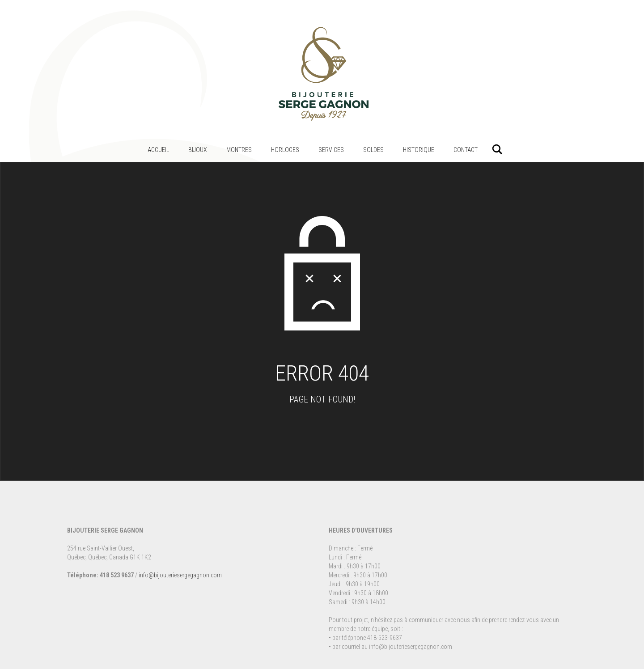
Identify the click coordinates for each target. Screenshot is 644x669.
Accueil (158, 150)
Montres (239, 150)
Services (331, 150)
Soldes (373, 150)
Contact (466, 150)
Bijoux (198, 150)
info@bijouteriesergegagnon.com (180, 575)
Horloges (285, 150)
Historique (419, 150)
